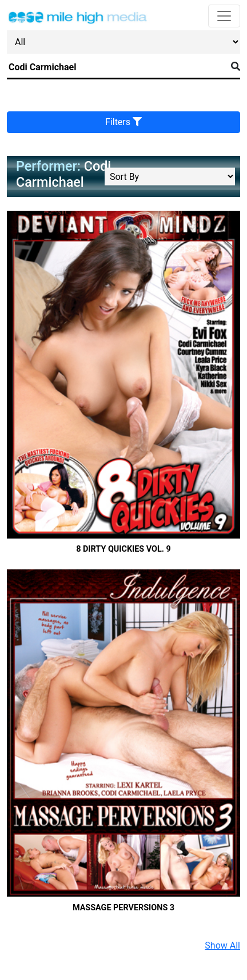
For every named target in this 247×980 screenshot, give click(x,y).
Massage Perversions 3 (124, 908)
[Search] (117, 67)
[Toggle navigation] (224, 16)
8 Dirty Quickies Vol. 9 (124, 549)
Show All (222, 945)
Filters (124, 122)
